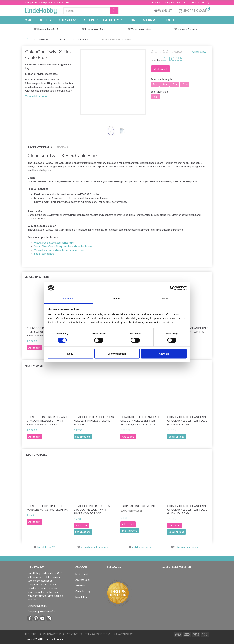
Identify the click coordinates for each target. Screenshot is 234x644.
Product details (40, 147)
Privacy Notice (123, 634)
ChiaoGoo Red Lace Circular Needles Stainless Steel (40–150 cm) (94, 421)
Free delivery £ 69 (95, 29)
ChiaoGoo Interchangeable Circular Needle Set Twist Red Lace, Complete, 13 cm (141, 421)
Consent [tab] (68, 299)
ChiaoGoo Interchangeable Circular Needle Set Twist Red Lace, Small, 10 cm (47, 421)
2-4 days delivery (141, 547)
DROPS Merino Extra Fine (138, 506)
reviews (177, 52)
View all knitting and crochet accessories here (59, 250)
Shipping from (45, 29)
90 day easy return (141, 29)
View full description (37, 96)
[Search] (114, 11)
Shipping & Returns (175, 2)
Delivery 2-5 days (187, 29)
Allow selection (117, 354)
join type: (160, 91)
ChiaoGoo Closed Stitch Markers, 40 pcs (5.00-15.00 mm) (47, 508)
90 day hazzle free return (94, 547)
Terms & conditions (98, 634)
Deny (70, 354)
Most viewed (34, 365)
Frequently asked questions (42, 611)
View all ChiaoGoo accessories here (54, 242)
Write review (198, 52)
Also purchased (36, 454)
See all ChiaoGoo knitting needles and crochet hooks (63, 246)
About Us (194, 2)
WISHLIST (163, 11)
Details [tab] (117, 299)
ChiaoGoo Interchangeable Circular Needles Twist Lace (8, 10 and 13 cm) (188, 421)
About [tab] (166, 299)
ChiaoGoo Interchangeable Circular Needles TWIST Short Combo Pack (94, 510)
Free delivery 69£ (47, 547)
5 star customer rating (186, 547)
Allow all (164, 354)
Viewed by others (37, 277)
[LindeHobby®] (41, 10)
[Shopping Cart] (194, 10)
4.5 (57, 29)
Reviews (62, 147)
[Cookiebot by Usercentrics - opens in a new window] (172, 288)
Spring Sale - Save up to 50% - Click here (46, 2)
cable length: (162, 79)
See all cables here (44, 254)
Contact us (155, 2)
